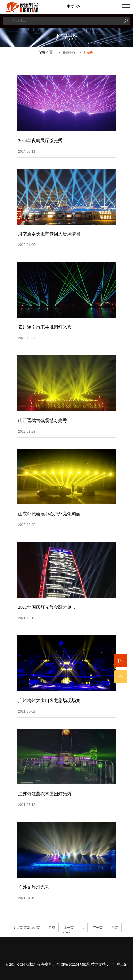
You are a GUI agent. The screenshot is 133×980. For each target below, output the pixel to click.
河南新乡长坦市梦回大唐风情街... (51, 234)
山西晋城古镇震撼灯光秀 (43, 420)
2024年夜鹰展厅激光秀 (40, 141)
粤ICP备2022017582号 (73, 964)
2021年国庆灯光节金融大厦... (46, 607)
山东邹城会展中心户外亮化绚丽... (51, 514)
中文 (71, 7)
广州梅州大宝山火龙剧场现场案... (51, 700)
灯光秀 (88, 53)
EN (78, 7)
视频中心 (69, 53)
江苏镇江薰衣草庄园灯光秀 (45, 794)
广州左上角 (118, 964)
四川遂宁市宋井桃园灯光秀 (45, 327)
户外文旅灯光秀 (34, 887)
